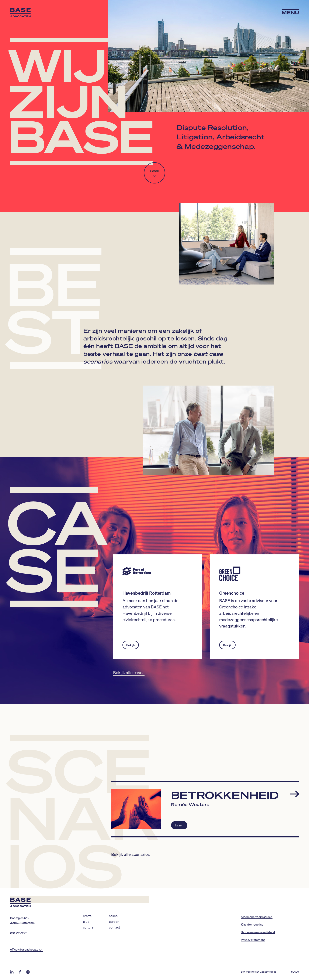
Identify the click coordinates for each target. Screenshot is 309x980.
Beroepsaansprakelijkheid (258, 932)
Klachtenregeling (252, 924)
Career (114, 921)
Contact (114, 927)
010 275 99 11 (19, 933)
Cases (113, 916)
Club (86, 921)
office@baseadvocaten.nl (27, 949)
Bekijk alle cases (129, 672)
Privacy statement (253, 940)
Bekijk (131, 645)
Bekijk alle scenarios (131, 854)
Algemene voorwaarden (257, 917)
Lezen (179, 825)
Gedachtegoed (268, 972)
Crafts (87, 916)
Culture (88, 927)
